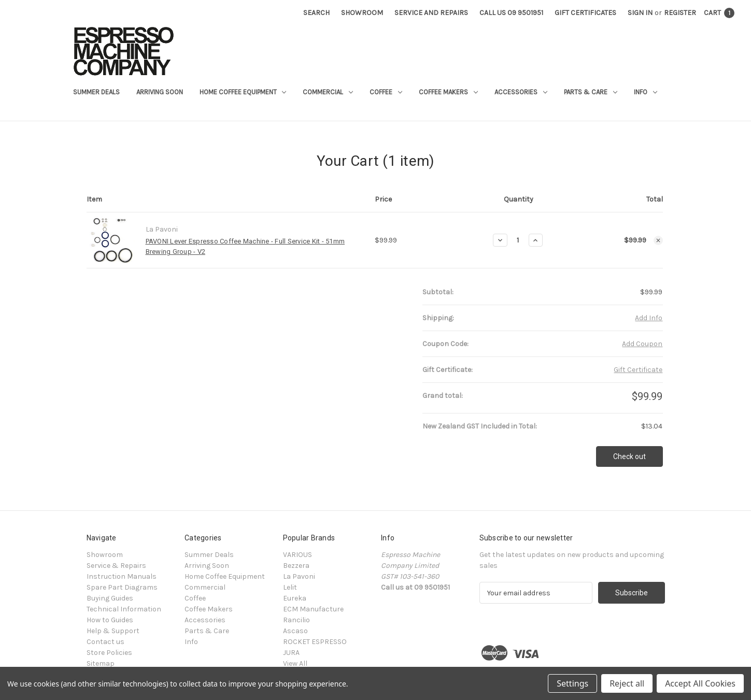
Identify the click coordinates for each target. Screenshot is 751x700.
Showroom (362, 13)
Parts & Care (591, 92)
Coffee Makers (448, 92)
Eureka (295, 598)
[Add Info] (649, 318)
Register (680, 13)
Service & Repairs (116, 566)
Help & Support (113, 631)
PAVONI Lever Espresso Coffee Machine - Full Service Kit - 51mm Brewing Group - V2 (245, 246)
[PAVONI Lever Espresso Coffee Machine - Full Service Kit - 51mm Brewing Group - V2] (518, 240)
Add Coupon (642, 344)
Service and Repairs (431, 13)
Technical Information (124, 609)
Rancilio (296, 620)
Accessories (521, 92)
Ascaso (295, 631)
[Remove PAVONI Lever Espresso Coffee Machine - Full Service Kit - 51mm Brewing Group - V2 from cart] (658, 240)
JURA (291, 653)
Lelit (290, 587)
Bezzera (296, 566)
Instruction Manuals (122, 576)
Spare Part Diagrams (122, 587)
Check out (629, 456)
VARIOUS (297, 555)
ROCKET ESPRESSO (315, 642)
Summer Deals (96, 92)
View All (295, 663)
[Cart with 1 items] (719, 13)
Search (316, 13)
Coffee (386, 92)
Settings (572, 683)
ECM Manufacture (313, 609)
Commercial (328, 92)
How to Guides (110, 620)
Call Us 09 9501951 (511, 13)
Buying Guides (110, 598)
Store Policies (109, 653)
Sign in (640, 13)
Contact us (105, 642)
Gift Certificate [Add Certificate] (638, 370)
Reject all (627, 683)
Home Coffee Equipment (243, 92)
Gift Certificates (585, 13)
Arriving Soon (160, 92)
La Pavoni (299, 576)
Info (646, 92)
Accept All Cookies (700, 683)
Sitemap (101, 663)
